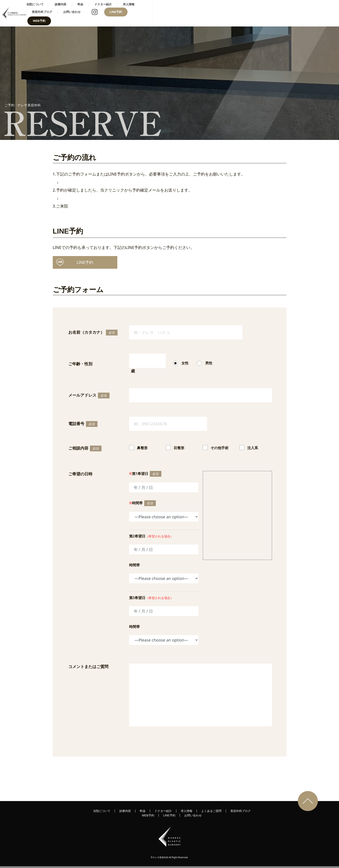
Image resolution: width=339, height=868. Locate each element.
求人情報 (193, 13)
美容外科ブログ (220, 13)
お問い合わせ (250, 13)
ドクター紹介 (168, 13)
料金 (145, 13)
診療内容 (125, 13)
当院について (99, 13)
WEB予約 (320, 13)
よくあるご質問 (211, 810)
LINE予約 (294, 13)
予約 (75, 262)
